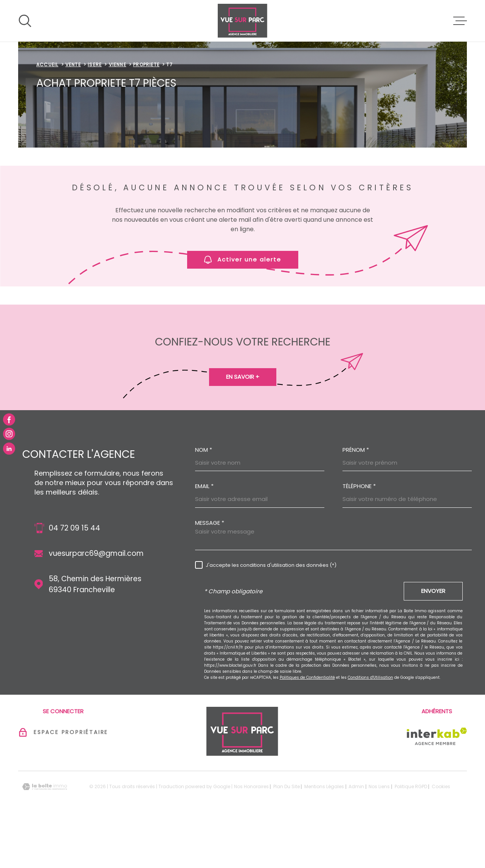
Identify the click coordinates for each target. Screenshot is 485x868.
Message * (210, 570)
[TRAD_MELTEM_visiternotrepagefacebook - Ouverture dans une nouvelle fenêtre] (9, 420)
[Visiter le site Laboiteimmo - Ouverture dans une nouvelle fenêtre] (45, 835)
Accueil (47, 112)
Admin (356, 834)
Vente (73, 112)
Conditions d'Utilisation (370, 725)
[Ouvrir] (25, 21)
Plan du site (287, 834)
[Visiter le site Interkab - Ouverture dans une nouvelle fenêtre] (437, 784)
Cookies (441, 834)
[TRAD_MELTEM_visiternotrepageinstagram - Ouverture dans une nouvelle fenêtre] (9, 434)
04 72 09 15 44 (74, 576)
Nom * (204, 497)
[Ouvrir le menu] (460, 21)
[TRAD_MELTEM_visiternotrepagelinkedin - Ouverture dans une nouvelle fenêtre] (9, 448)
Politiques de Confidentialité (307, 725)
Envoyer (433, 639)
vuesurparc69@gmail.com (96, 601)
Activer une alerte (243, 307)
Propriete (146, 112)
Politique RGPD (411, 834)
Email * (204, 534)
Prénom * (356, 497)
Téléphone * (359, 534)
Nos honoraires (251, 834)
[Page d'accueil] (242, 21)
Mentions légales (324, 834)
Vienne (118, 112)
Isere (95, 112)
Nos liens (379, 834)
